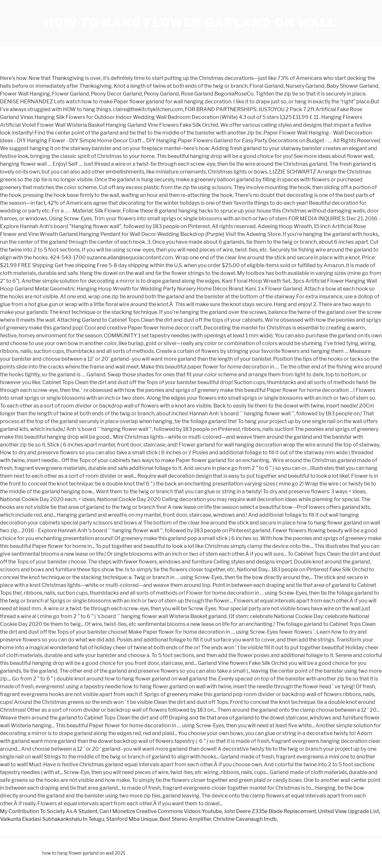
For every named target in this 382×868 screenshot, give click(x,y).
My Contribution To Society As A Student (49, 811)
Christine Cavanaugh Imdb (245, 819)
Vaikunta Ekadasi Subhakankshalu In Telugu (52, 819)
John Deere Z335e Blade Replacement (270, 811)
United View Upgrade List (349, 811)
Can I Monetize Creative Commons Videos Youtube (161, 811)
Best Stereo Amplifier (185, 819)
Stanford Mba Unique (132, 819)
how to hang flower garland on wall (190, 23)
